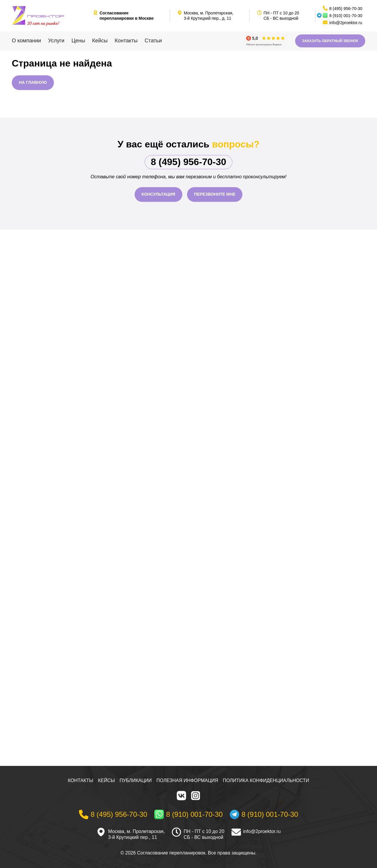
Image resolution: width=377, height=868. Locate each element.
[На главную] (50, 16)
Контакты (126, 41)
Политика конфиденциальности (266, 780)
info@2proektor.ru (262, 831)
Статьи (153, 41)
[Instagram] (196, 796)
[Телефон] (113, 814)
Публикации (136, 780)
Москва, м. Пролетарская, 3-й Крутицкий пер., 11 (136, 834)
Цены (78, 41)
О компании (26, 41)
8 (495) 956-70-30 (188, 162)
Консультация (158, 194)
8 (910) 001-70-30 (346, 16)
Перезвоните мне (215, 194)
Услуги (56, 41)
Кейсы (100, 41)
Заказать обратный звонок (330, 41)
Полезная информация (187, 780)
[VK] (181, 796)
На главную (33, 82)
